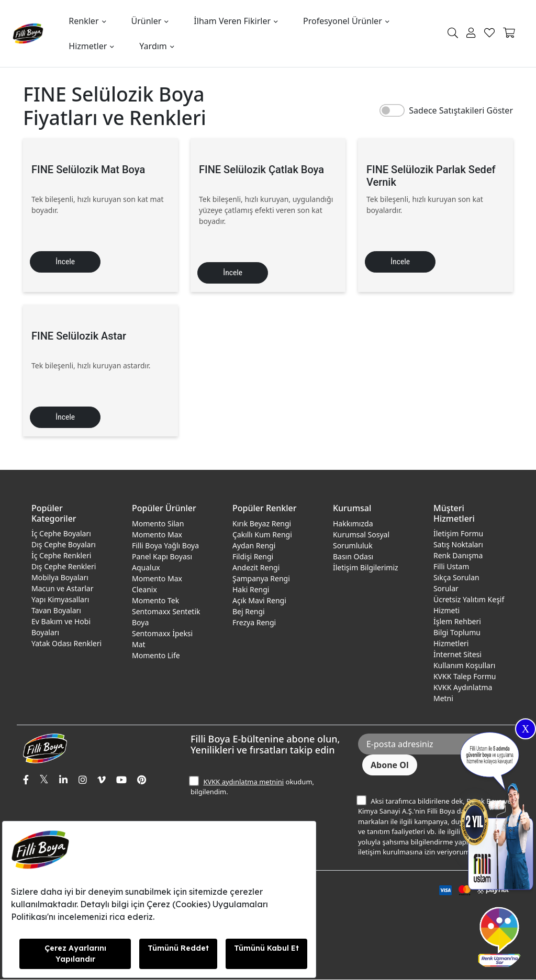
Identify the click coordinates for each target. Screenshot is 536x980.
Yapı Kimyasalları (60, 600)
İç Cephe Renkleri (61, 556)
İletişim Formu (458, 534)
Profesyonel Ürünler (343, 21)
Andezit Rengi (256, 568)
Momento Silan (158, 524)
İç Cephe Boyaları (61, 534)
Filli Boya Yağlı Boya (165, 546)
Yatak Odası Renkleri (66, 644)
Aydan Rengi (254, 546)
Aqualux (146, 568)
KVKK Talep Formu (465, 677)
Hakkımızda (353, 524)
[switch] (392, 110)
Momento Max (157, 535)
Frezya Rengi (254, 623)
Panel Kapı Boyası (162, 557)
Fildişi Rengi (253, 557)
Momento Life (156, 656)
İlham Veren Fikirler (232, 21)
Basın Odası (353, 557)
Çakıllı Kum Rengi (262, 535)
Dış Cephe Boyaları (64, 545)
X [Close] (526, 729)
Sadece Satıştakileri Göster (461, 110)
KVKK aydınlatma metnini (243, 782)
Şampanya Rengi (261, 579)
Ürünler (147, 21)
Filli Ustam (451, 567)
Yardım (153, 46)
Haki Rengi (251, 590)
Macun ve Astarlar (62, 589)
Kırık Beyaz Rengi (262, 524)
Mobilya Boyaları (60, 578)
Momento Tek (155, 601)
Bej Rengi (249, 612)
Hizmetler (88, 46)
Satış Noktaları (458, 545)
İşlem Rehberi (457, 622)
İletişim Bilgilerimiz (366, 568)
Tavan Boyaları (56, 611)
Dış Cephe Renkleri (64, 567)
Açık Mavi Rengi (259, 601)
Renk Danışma (458, 556)
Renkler (83, 21)
